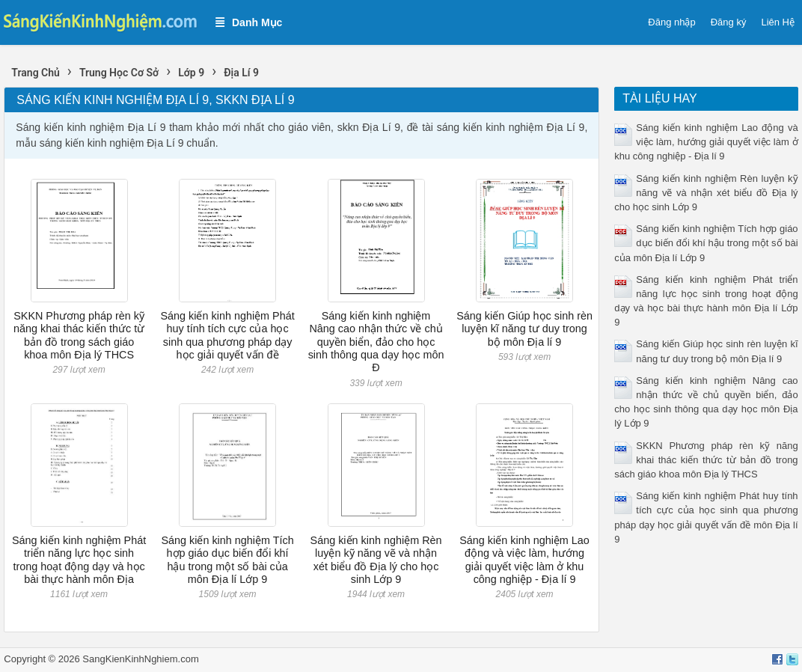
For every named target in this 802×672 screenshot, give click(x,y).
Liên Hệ (778, 22)
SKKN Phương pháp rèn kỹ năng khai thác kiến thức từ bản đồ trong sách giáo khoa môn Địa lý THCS (79, 335)
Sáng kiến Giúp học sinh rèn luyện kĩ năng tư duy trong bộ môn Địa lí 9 (524, 329)
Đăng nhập (671, 22)
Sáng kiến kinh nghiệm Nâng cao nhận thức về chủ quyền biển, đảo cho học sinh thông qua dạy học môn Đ (376, 342)
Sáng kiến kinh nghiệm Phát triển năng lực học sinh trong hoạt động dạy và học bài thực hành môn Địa (79, 560)
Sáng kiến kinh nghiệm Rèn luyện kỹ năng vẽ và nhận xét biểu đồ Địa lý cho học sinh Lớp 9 (376, 560)
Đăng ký (729, 22)
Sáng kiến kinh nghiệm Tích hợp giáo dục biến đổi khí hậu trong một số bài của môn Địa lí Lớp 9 (227, 560)
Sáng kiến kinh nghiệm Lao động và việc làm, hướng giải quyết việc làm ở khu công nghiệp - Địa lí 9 (524, 560)
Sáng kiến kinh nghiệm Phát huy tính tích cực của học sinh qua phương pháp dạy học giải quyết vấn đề (227, 335)
